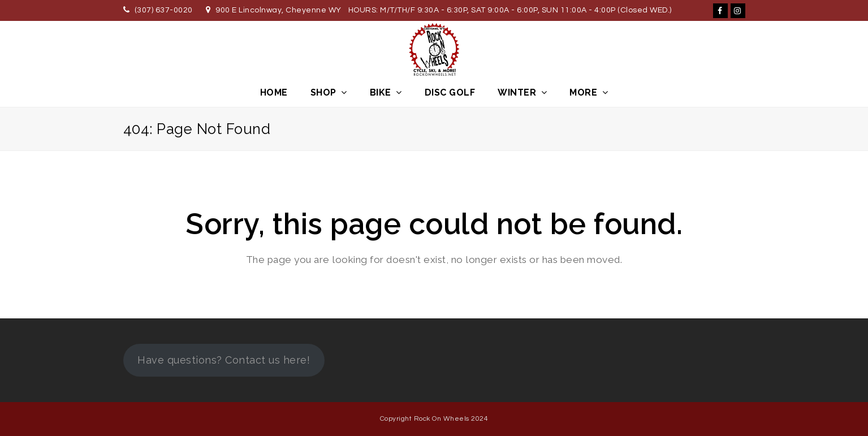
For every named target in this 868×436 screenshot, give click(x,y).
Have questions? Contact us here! (224, 360)
